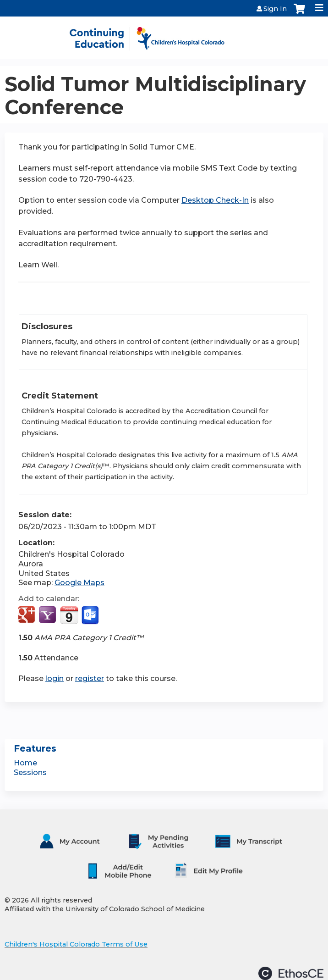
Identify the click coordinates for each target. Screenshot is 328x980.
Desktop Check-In (215, 200)
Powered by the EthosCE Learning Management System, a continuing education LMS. (291, 973)
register (90, 678)
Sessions (30, 772)
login (55, 678)
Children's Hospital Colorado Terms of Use (76, 944)
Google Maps (79, 583)
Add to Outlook (91, 615)
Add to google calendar (28, 615)
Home (25, 763)
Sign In (275, 9)
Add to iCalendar (69, 615)
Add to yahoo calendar (48, 615)
